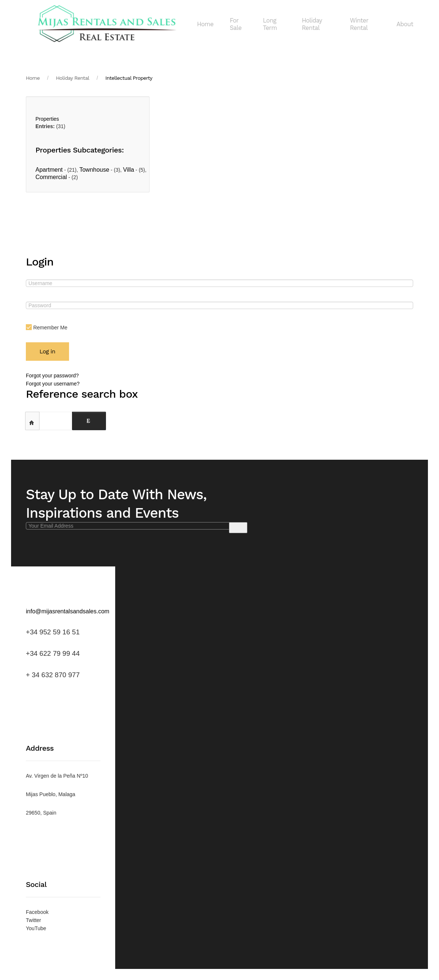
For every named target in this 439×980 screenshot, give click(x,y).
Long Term (270, 24)
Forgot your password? (52, 376)
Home (205, 24)
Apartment (49, 170)
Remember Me (47, 327)
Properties (47, 119)
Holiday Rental (312, 24)
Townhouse (94, 170)
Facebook (37, 912)
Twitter (33, 920)
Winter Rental (359, 24)
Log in (47, 352)
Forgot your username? (53, 384)
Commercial (51, 177)
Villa (128, 170)
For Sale (236, 24)
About (405, 24)
